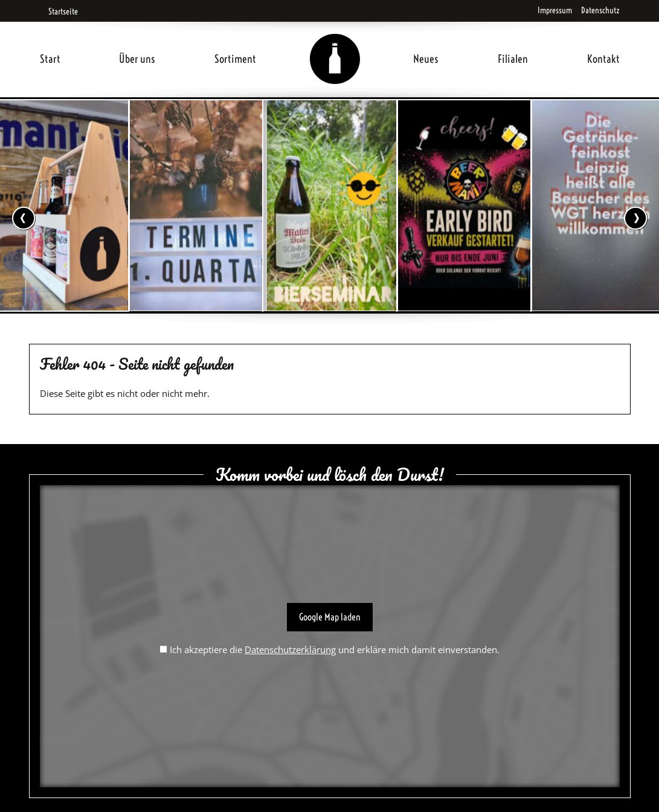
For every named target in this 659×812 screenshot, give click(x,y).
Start (50, 59)
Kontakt (603, 59)
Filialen (513, 59)
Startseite (59, 11)
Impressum (555, 10)
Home (335, 44)
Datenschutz (600, 10)
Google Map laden (330, 617)
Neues (426, 59)
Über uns (137, 59)
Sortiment (235, 59)
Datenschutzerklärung (290, 649)
